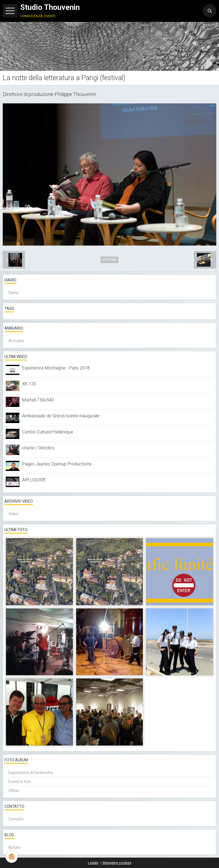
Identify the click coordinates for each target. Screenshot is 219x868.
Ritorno (109, 260)
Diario (13, 293)
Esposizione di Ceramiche (31, 773)
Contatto (16, 819)
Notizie (14, 847)
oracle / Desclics (38, 448)
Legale (93, 863)
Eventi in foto (20, 782)
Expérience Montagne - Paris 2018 (56, 368)
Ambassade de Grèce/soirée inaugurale (61, 416)
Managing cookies (117, 863)
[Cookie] (12, 857)
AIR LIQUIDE (34, 480)
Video (13, 514)
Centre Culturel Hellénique (48, 432)
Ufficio (14, 791)
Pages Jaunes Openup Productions (57, 464)
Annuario (16, 341)
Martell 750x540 (38, 400)
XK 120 (29, 384)
